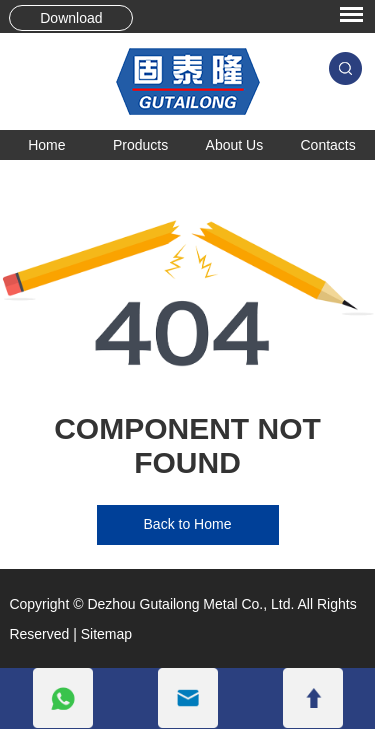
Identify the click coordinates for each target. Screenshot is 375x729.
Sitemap (106, 634)
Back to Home (188, 524)
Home (46, 145)
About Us (235, 145)
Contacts (328, 145)
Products (140, 145)
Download (71, 18)
